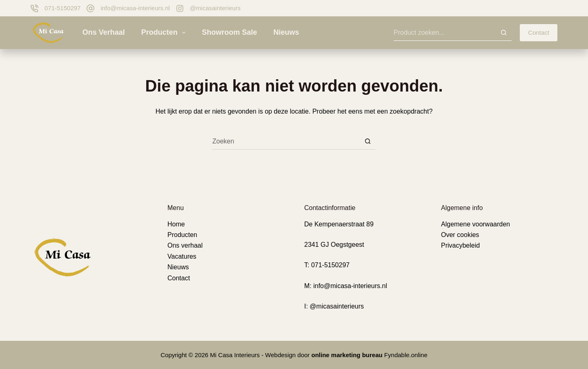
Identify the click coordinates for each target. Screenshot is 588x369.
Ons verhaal (104, 32)
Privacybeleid (460, 245)
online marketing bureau (347, 355)
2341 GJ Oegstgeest (334, 245)
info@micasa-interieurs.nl (135, 8)
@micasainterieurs (215, 8)
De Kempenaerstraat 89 (339, 224)
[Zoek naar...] (444, 33)
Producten (165, 33)
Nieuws (286, 32)
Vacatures (182, 256)
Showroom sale (229, 32)
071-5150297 (62, 8)
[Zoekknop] (503, 33)
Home (176, 224)
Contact (539, 32)
